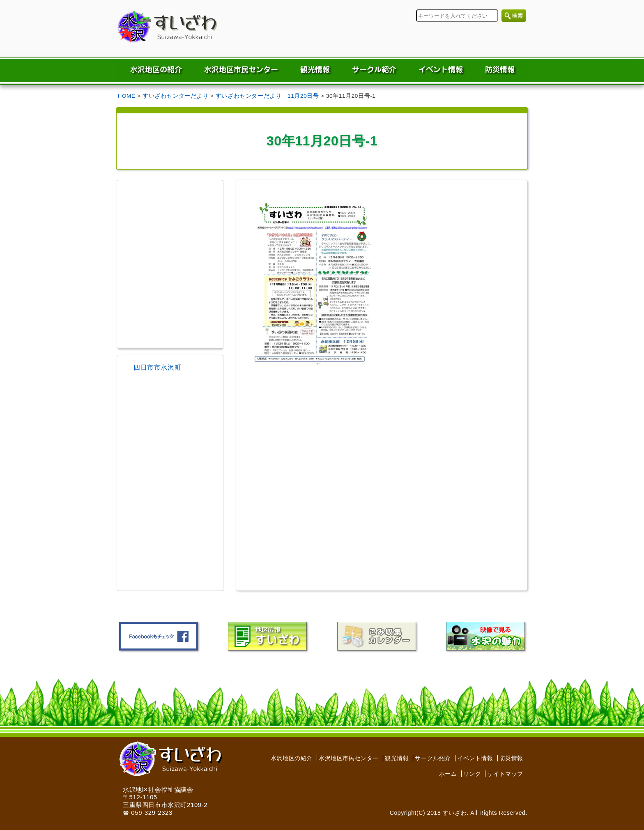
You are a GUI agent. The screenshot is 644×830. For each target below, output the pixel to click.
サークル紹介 (433, 758)
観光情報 (397, 758)
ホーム (448, 774)
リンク (472, 774)
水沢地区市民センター (349, 758)
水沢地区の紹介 (292, 758)
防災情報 (511, 758)
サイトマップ (505, 774)
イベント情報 (475, 758)
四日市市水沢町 (157, 367)
